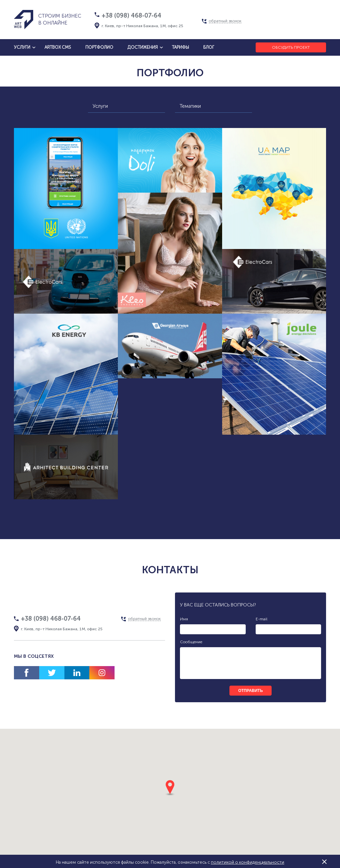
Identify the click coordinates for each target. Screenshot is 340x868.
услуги (22, 47)
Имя (184, 619)
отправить (250, 691)
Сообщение (191, 642)
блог (209, 47)
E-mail (261, 619)
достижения (143, 47)
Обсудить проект (291, 47)
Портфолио (99, 47)
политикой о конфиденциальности (248, 862)
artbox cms (58, 47)
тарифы (180, 47)
